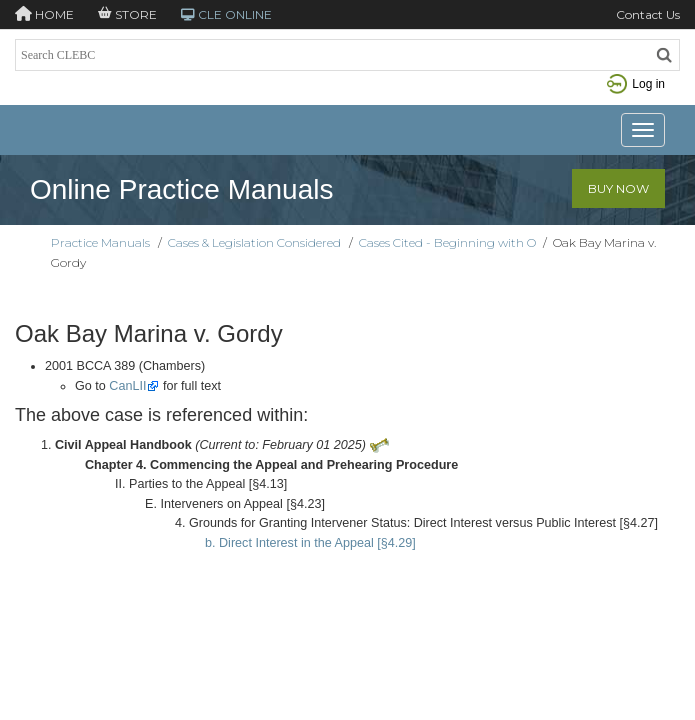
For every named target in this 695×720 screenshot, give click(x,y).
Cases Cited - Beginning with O (447, 242)
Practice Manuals (100, 242)
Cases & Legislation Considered (254, 242)
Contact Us (648, 14)
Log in (636, 84)
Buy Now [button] (618, 188)
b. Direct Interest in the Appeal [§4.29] (310, 543)
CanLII (127, 386)
